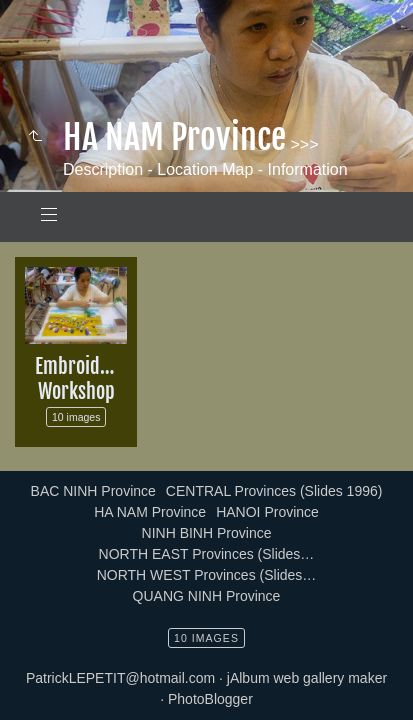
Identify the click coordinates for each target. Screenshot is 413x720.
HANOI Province (267, 512)
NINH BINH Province (207, 533)
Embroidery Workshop (80, 379)
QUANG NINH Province (207, 596)
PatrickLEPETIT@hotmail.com (120, 678)
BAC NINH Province (93, 491)
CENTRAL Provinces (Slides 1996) (274, 491)
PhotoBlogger (210, 699)
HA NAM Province (150, 512)
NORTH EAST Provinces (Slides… (207, 554)
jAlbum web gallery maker (307, 678)
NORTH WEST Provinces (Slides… (207, 575)
